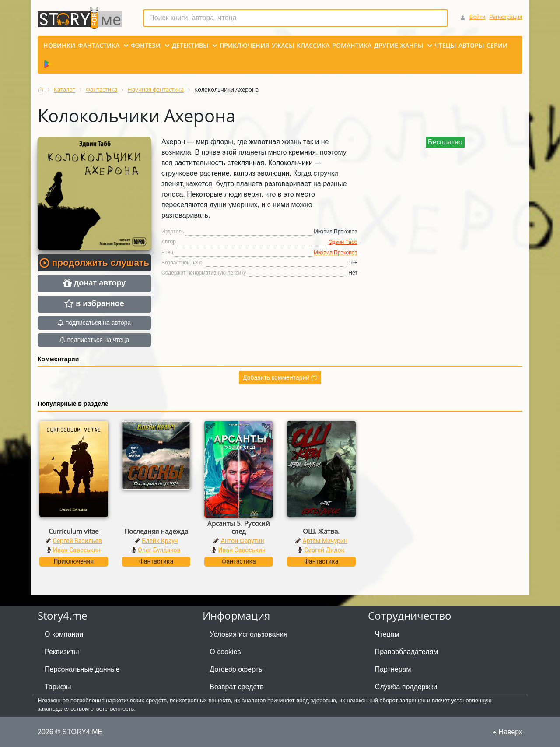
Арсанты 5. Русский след (239, 527)
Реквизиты (62, 652)
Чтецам (387, 634)
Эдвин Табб (343, 242)
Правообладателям (407, 652)
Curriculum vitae (73, 531)
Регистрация (506, 17)
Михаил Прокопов (336, 253)
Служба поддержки (406, 687)
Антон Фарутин (243, 541)
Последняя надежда (156, 531)
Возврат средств (236, 687)
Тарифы (58, 687)
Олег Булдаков (159, 550)
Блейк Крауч (160, 541)
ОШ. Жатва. (321, 531)
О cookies (225, 652)
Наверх (507, 732)
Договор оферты (236, 669)
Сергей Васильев (77, 541)
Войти (477, 17)
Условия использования (248, 634)
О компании (64, 634)
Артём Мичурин (325, 541)
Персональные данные (82, 669)
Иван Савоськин (77, 550)
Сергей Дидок (324, 550)
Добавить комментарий (280, 377)
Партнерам (393, 669)
